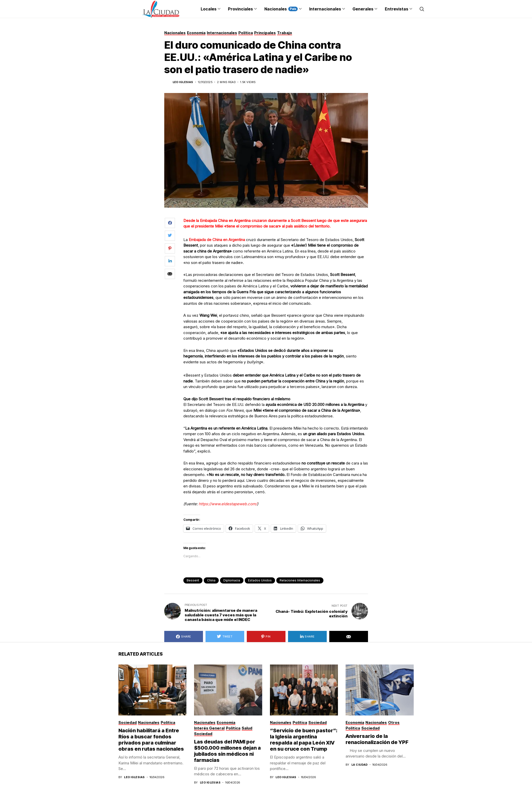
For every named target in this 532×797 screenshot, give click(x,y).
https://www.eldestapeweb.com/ (228, 504)
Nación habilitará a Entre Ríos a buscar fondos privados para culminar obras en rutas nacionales (151, 740)
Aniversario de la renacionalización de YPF (377, 739)
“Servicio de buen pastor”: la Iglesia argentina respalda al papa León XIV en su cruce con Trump (304, 740)
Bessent (193, 580)
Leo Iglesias (183, 82)
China (211, 580)
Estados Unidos (260, 580)
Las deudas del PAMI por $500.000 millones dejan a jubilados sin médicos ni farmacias (227, 751)
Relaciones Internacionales (300, 580)
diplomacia (232, 580)
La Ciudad (360, 765)
